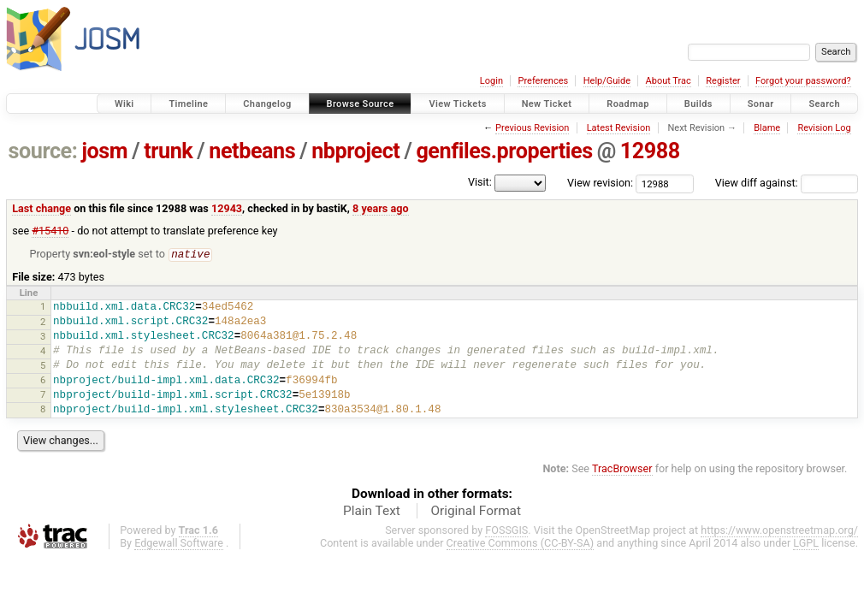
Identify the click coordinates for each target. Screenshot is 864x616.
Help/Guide (607, 81)
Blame (767, 128)
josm (104, 151)
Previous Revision (532, 128)
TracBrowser (622, 469)
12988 (650, 151)
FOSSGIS (506, 531)
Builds (698, 104)
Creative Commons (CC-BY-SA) (521, 544)
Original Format (476, 512)
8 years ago (380, 208)
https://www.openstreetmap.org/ (779, 531)
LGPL (806, 544)
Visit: (480, 182)
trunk (168, 151)
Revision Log (824, 128)
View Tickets (457, 104)
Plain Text (372, 512)
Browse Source (361, 104)
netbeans (252, 151)
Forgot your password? (803, 81)
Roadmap (628, 104)
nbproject (355, 151)
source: (43, 151)
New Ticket (547, 104)
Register (723, 81)
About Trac (669, 81)
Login (491, 81)
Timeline (188, 104)
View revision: (600, 183)
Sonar (761, 104)
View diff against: (787, 183)
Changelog (267, 104)
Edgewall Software (179, 544)
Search (824, 104)
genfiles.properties (504, 151)
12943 (227, 208)
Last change (41, 208)
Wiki (124, 104)
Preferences (543, 81)
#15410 (50, 231)
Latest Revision (619, 128)
